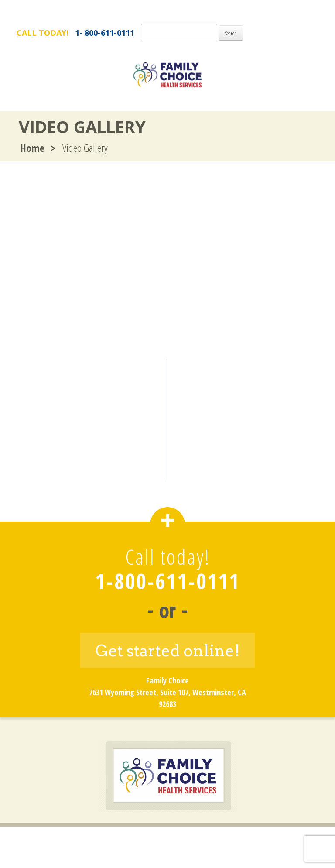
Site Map (251, 841)
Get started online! (168, 651)
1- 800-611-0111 (105, 33)
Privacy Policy (199, 841)
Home (32, 148)
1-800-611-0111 (167, 581)
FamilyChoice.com (283, 12)
